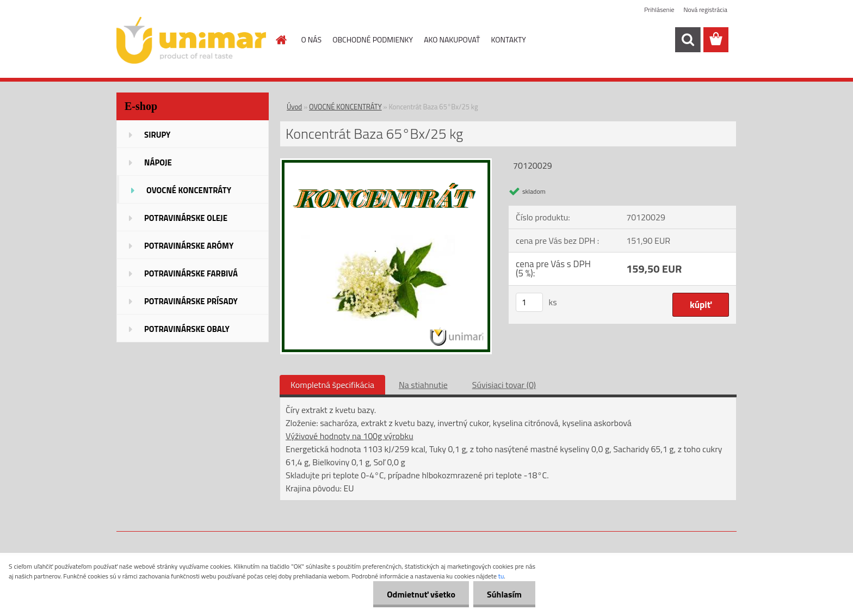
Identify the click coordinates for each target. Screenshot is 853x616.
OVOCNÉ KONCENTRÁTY (345, 107)
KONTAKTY (509, 39)
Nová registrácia (705, 10)
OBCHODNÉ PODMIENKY (373, 39)
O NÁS (312, 39)
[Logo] (191, 40)
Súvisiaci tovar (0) (504, 385)
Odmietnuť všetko (421, 594)
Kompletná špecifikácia (332, 385)
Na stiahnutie (423, 385)
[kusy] (529, 302)
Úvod (294, 107)
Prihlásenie (659, 10)
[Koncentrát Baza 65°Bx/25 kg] (386, 163)
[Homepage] (281, 40)
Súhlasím (504, 594)
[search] (688, 40)
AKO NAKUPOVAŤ (452, 39)
